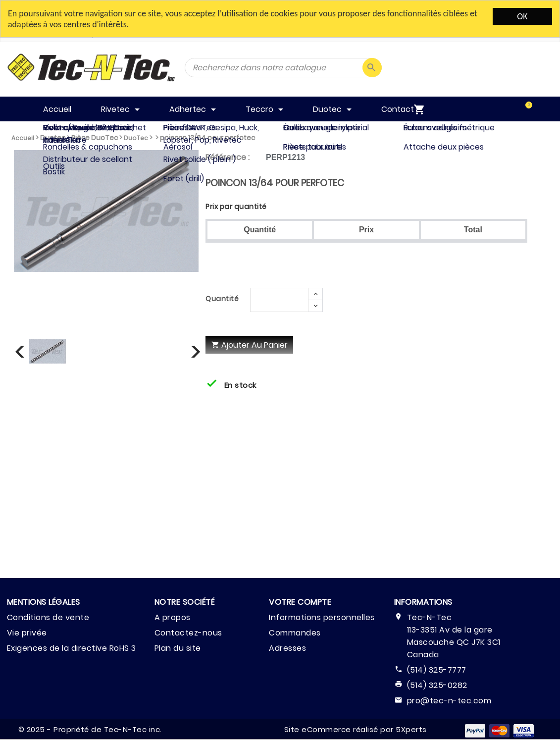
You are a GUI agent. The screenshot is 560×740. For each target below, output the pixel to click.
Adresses (287, 648)
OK (522, 16)
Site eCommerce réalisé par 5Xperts (356, 729)
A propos (173, 617)
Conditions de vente (48, 617)
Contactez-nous (188, 633)
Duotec (53, 138)
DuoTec (136, 138)
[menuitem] (518, 109)
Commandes (295, 633)
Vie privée (27, 633)
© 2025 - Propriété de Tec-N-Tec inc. (90, 729)
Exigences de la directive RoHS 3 (72, 648)
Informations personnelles (322, 617)
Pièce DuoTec (95, 138)
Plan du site (178, 648)
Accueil (23, 138)
